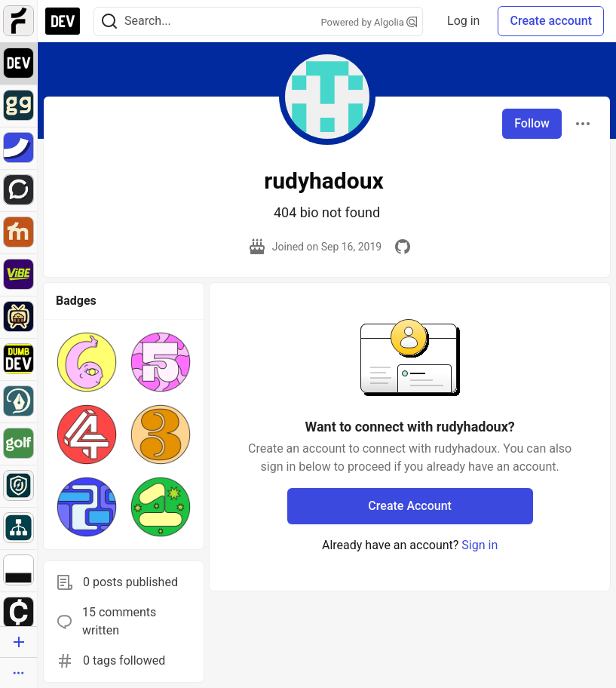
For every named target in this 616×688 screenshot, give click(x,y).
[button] (87, 362)
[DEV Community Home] (63, 21)
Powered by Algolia (369, 22)
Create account (551, 21)
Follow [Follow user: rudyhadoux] (532, 123)
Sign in (480, 545)
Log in (463, 21)
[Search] (109, 21)
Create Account (410, 506)
